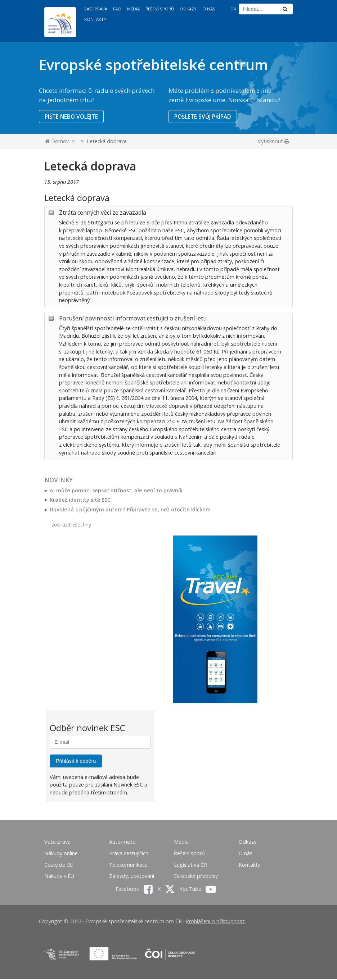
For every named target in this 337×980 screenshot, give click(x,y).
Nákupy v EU (59, 877)
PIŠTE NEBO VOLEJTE (73, 117)
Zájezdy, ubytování (132, 877)
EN (233, 9)
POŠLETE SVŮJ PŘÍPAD (204, 117)
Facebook (134, 889)
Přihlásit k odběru (76, 761)
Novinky (59, 480)
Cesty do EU (59, 865)
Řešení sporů (160, 9)
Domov (57, 142)
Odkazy (188, 9)
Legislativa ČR (190, 865)
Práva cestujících (129, 854)
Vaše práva (96, 9)
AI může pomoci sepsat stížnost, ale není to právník (116, 491)
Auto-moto (122, 842)
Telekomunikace (128, 865)
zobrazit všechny (71, 525)
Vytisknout (273, 142)
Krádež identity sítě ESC (80, 500)
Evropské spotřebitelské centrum (153, 65)
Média (133, 9)
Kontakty (95, 19)
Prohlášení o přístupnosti (216, 922)
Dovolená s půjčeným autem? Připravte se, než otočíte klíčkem (130, 510)
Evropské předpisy (196, 877)
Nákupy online (61, 854)
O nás (209, 9)
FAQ (117, 9)
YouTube (198, 889)
